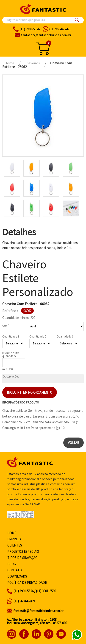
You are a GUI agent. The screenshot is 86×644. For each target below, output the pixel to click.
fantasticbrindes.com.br (46, 35)
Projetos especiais (23, 551)
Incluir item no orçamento (30, 392)
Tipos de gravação (22, 558)
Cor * (6, 326)
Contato (15, 570)
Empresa (14, 539)
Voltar (74, 443)
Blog (12, 564)
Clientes (15, 545)
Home (12, 533)
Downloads (17, 576)
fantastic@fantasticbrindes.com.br (38, 611)
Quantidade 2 (38, 336)
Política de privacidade (27, 582)
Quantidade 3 (65, 336)
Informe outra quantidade (11, 355)
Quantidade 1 (11, 336)
